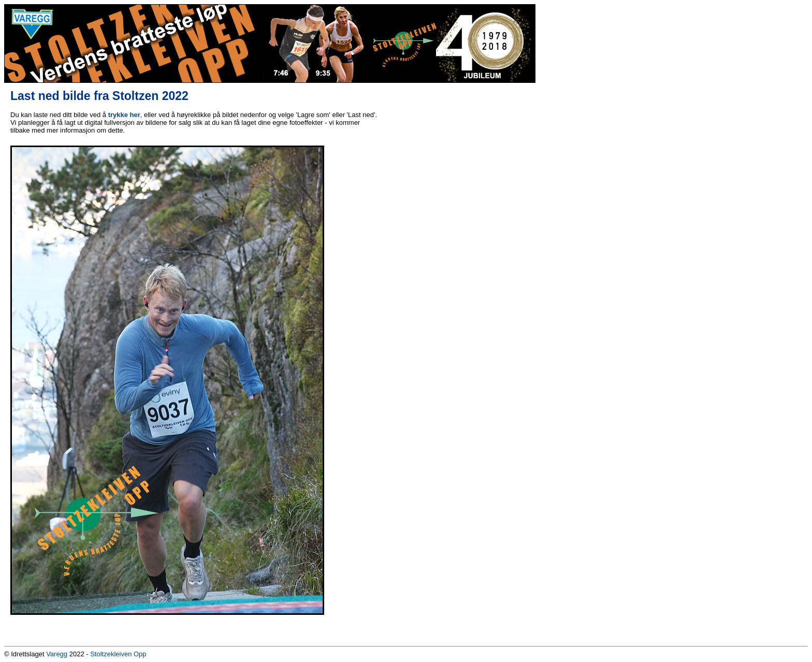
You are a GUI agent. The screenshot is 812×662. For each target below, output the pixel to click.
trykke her (124, 115)
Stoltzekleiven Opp (118, 654)
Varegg (57, 654)
